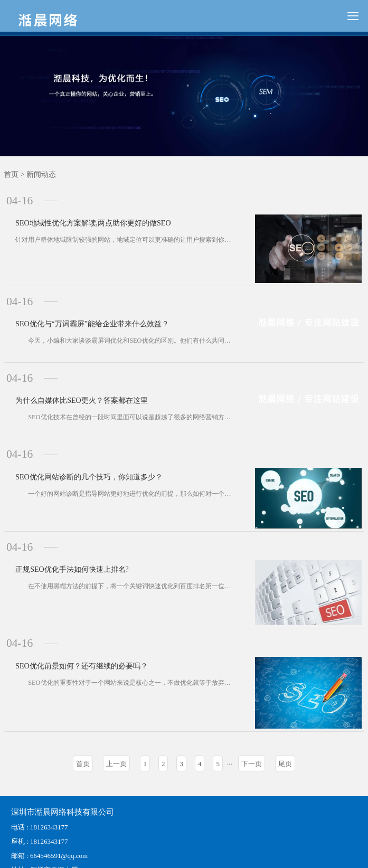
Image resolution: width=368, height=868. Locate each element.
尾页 (285, 720)
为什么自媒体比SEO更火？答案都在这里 (72, 375)
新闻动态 (41, 174)
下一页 (252, 720)
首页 (11, 174)
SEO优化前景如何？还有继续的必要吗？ (72, 618)
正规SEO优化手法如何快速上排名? (63, 527)
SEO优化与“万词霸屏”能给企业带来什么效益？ (83, 309)
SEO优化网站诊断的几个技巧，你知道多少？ (80, 440)
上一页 (116, 720)
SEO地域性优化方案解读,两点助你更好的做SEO (84, 214)
